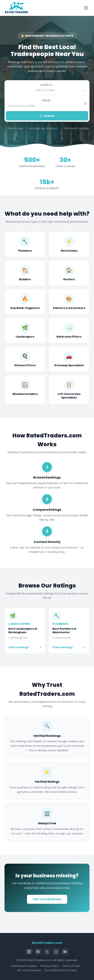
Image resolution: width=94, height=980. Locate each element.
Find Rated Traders (24, 966)
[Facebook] (38, 952)
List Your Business (47, 899)
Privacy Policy (49, 966)
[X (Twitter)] (47, 952)
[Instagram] (56, 952)
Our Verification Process (61, 970)
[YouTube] (65, 952)
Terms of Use (71, 966)
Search (47, 116)
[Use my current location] (85, 104)
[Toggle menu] (87, 8)
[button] (47, 90)
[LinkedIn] (29, 952)
